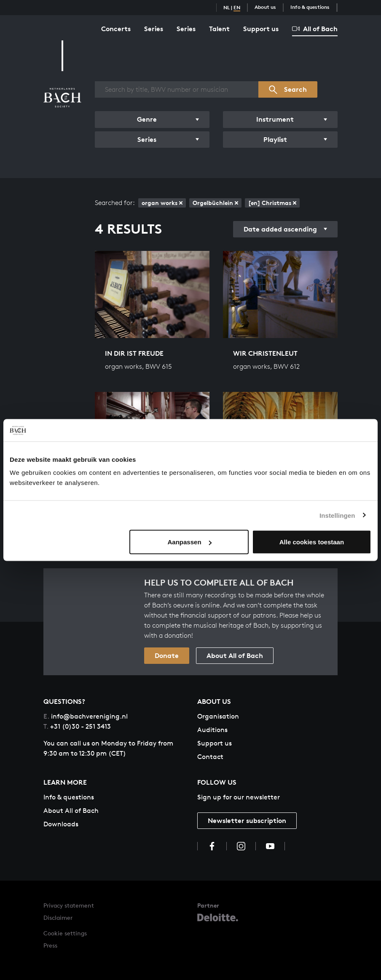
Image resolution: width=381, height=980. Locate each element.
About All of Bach (235, 655)
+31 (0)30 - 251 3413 (77, 726)
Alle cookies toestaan (312, 542)
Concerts (116, 29)
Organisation (218, 716)
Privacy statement (69, 905)
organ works (162, 203)
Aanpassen (190, 542)
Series (154, 29)
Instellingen (337, 515)
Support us (261, 29)
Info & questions (310, 7)
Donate (167, 655)
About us (265, 7)
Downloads (61, 824)
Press (50, 945)
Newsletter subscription (247, 820)
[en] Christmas (272, 203)
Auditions (212, 730)
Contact (210, 757)
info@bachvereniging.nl (86, 716)
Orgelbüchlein (215, 203)
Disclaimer (58, 917)
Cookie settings (65, 933)
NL (227, 7)
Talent (219, 29)
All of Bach (315, 29)
